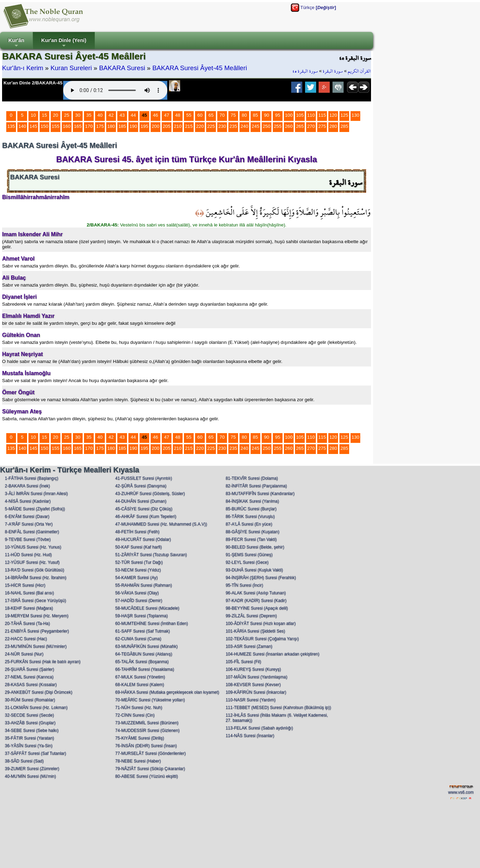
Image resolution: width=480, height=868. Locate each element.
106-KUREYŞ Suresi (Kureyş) (253, 669)
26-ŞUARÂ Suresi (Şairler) (30, 669)
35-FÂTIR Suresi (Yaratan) (30, 738)
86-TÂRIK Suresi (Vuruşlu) (250, 516)
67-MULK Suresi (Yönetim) (140, 677)
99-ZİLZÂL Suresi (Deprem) (251, 616)
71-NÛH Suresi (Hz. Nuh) (139, 708)
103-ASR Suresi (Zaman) (249, 646)
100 (289, 115)
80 (245, 115)
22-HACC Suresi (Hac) (26, 639)
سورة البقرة (333, 71)
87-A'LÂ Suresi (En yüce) (249, 524)
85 (256, 115)
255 (278, 126)
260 (289, 126)
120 (333, 115)
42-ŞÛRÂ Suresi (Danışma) (141, 486)
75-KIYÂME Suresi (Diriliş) (140, 738)
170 (89, 126)
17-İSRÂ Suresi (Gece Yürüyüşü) (36, 601)
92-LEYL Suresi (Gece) (247, 562)
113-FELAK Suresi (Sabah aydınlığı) (259, 728)
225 (211, 126)
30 (78, 115)
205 (167, 126)
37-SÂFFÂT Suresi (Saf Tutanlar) (36, 753)
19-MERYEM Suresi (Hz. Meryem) (37, 616)
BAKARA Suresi (122, 68)
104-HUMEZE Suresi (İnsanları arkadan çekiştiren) (272, 654)
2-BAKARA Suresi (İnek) (27, 486)
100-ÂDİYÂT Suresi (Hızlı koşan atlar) (261, 623)
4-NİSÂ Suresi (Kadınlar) (28, 501)
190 (133, 126)
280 (333, 126)
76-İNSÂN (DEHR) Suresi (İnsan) (146, 746)
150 (44, 126)
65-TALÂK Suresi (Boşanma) (142, 662)
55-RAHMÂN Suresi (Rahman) (144, 585)
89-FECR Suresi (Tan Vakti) (251, 539)
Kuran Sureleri (71, 68)
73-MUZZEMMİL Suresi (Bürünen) (147, 723)
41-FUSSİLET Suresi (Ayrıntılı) (144, 478)
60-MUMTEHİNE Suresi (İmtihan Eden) (151, 623)
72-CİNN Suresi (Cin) (135, 715)
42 (111, 115)
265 (300, 126)
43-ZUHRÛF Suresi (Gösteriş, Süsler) (150, 494)
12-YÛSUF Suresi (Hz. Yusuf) (32, 562)
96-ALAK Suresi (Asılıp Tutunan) (256, 593)
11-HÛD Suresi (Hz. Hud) (28, 555)
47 (167, 115)
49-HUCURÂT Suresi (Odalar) (143, 539)
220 (200, 126)
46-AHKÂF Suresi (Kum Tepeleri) (146, 516)
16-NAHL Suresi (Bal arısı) (30, 593)
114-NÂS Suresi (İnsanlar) (250, 736)
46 (156, 115)
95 (278, 115)
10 (33, 115)
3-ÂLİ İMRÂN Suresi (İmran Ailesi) (36, 494)
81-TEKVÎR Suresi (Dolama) (252, 478)
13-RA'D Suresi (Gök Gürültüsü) (35, 570)
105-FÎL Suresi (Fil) (243, 662)
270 (311, 126)
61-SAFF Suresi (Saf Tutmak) (142, 631)
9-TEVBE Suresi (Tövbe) (28, 539)
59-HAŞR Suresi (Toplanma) (141, 616)
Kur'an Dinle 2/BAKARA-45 (33, 83)
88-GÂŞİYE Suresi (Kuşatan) (252, 532)
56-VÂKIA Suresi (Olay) (137, 593)
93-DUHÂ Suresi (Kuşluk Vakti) (254, 570)
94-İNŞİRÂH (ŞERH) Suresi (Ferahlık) (261, 578)
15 (45, 115)
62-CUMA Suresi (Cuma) (138, 639)
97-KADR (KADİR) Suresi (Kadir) (256, 601)
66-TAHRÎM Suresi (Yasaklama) (145, 669)
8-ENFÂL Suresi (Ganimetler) (32, 532)
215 (189, 126)
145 (33, 126)
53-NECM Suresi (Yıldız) (138, 570)
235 (233, 126)
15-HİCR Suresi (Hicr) (25, 585)
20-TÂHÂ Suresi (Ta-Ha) (27, 623)
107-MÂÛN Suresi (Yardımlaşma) (256, 677)
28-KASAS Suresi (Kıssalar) (31, 685)
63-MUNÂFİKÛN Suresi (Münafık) (146, 646)
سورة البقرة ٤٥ (305, 71)
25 (67, 115)
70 (222, 115)
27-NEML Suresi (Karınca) (29, 677)
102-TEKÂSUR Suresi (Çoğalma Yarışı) (262, 639)
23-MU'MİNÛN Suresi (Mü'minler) (36, 646)
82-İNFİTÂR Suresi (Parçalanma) (256, 486)
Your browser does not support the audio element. (115, 90)
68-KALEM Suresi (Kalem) (140, 685)
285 (344, 126)
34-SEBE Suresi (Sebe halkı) (32, 730)
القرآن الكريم (359, 71)
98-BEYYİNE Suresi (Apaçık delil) (257, 608)
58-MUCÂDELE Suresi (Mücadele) (147, 608)
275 (322, 126)
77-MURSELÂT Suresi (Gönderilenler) (150, 753)
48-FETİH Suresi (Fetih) (137, 532)
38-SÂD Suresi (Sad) (24, 761)
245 (255, 126)
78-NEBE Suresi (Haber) (138, 761)
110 (311, 115)
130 (355, 115)
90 (267, 115)
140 (22, 126)
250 (267, 126)
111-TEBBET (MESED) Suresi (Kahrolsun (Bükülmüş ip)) (278, 708)
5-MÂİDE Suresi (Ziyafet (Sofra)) (35, 509)
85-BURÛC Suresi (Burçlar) (251, 509)
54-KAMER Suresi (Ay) (136, 578)
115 (322, 115)
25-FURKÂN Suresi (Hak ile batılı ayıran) (43, 662)
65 (211, 115)
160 (67, 126)
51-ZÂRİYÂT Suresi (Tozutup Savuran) (151, 555)
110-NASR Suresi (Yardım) (251, 700)
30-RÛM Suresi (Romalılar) (30, 700)
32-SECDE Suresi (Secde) (29, 715)
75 (233, 115)
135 (11, 126)
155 (56, 126)
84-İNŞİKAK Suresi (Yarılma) (252, 501)
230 (222, 126)
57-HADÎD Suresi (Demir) (139, 601)
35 (89, 115)
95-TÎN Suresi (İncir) (244, 585)
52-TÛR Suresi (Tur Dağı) (139, 562)
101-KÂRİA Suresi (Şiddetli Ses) (255, 631)
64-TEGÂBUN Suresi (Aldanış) (144, 654)
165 (78, 126)
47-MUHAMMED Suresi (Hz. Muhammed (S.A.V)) (161, 524)
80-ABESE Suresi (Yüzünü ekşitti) (147, 776)
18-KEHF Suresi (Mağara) (29, 608)
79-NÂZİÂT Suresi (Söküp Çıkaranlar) (150, 769)
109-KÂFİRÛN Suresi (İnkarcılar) (256, 692)
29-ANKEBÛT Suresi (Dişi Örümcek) (39, 692)
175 (100, 126)
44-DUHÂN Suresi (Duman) (141, 501)
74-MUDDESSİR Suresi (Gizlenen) (147, 730)
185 (122, 126)
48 (178, 115)
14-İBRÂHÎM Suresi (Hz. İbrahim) (36, 578)
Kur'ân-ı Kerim (23, 68)
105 (300, 115)
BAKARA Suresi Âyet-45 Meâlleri (200, 68)
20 (56, 115)
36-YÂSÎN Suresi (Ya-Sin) (29, 746)
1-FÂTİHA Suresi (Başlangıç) (32, 478)
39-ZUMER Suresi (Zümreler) (32, 769)
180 (111, 126)
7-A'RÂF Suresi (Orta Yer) (29, 524)
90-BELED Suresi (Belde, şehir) (255, 547)
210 (178, 126)
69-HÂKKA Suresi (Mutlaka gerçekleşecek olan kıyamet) (167, 692)
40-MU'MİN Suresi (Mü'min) (30, 776)
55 (189, 115)
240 (244, 126)
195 (144, 126)
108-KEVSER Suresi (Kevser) (253, 685)
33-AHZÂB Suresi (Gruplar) (30, 723)
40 (100, 115)
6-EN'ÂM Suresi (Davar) (27, 516)
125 (344, 115)
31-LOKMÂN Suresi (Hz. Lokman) (36, 708)
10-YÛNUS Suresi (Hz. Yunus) (33, 547)
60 (200, 115)
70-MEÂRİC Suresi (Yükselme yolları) (150, 700)
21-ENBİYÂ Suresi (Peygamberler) (37, 631)
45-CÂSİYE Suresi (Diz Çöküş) (144, 509)
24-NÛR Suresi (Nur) (24, 654)
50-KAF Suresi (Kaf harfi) (138, 547)
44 (133, 115)
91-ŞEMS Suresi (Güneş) (249, 555)
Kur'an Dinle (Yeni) (64, 43)
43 (122, 115)
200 (155, 126)
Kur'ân (16, 43)
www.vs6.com (461, 792)
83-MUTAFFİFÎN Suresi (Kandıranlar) (260, 494)
